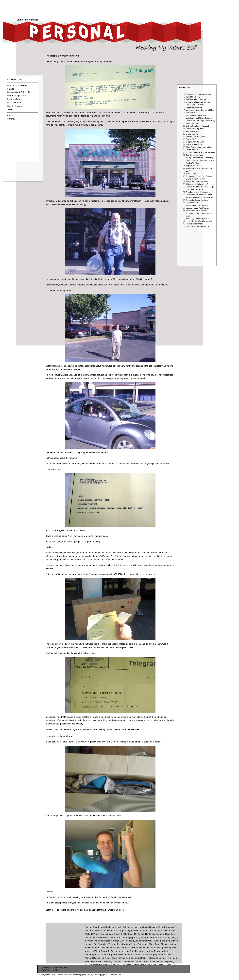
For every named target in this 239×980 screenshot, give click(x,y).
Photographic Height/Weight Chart (54, 968)
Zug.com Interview (193, 166)
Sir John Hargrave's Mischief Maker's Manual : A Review (125, 955)
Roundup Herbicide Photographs (198, 192)
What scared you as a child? (196, 211)
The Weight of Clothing (50, 970)
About (10, 115)
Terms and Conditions (72, 975)
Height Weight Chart (17, 96)
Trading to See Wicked (194, 145)
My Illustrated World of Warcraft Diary (200, 197)
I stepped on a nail (193, 203)
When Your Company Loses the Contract (113, 934)
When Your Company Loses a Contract (200, 147)
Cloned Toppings (192, 134)
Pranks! (11, 89)
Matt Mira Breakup (193, 131)
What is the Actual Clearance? (197, 182)
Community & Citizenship (19, 92)
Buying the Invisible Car (195, 190)
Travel (10, 109)
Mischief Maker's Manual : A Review (199, 195)
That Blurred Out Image (195, 155)
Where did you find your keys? (197, 184)
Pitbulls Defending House (195, 129)
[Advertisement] (179, 8)
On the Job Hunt (192, 150)
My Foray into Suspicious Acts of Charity (201, 110)
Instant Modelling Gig (194, 97)
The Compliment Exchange (196, 100)
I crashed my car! (196, 224)
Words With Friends (193, 163)
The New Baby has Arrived (202, 221)
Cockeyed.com (185, 87)
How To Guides (14, 106)
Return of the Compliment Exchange (199, 94)
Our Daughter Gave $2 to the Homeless (200, 152)
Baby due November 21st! (201, 227)
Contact (11, 119)
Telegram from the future (195, 142)
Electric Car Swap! (193, 139)
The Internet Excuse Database (197, 205)
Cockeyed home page (47, 975)
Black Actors (190, 113)
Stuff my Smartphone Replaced (197, 126)
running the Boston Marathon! (132, 958)
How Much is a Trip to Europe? (204, 187)
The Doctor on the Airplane (196, 137)
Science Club (13, 99)
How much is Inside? (17, 85)
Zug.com (120, 910)
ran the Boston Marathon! (199, 200)
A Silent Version (192, 174)
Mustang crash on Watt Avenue (197, 208)
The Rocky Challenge (194, 108)
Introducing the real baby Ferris (197, 219)
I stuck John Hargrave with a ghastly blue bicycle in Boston (90, 742)
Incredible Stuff (14, 103)
